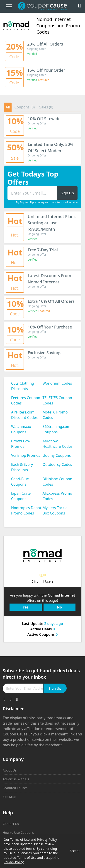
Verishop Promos (26, 455)
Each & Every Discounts (22, 467)
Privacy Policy (47, 839)
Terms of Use (20, 839)
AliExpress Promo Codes (57, 496)
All (8, 107)
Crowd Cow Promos (21, 444)
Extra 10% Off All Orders (51, 301)
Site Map (9, 797)
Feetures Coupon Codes (26, 400)
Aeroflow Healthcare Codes (58, 444)
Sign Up (55, 688)
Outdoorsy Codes (57, 464)
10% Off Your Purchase (50, 327)
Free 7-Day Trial (43, 250)
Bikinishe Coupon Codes (57, 482)
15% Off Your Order (46, 70)
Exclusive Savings (44, 353)
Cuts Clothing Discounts (23, 386)
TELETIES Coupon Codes (57, 400)
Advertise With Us (16, 779)
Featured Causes (15, 788)
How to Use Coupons (18, 832)
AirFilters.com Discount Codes (24, 415)
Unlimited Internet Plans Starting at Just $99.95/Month (52, 223)
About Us (10, 770)
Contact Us (11, 824)
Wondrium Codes (57, 383)
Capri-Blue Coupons (20, 482)
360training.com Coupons (57, 429)
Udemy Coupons (57, 455)
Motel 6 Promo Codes (55, 415)
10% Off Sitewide (44, 119)
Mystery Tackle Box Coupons (55, 510)
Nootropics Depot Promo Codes (26, 510)
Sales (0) (46, 107)
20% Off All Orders (45, 44)
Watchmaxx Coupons (21, 429)
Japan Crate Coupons (21, 496)
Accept (75, 851)
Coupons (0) (24, 107)
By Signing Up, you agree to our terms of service (47, 202)
